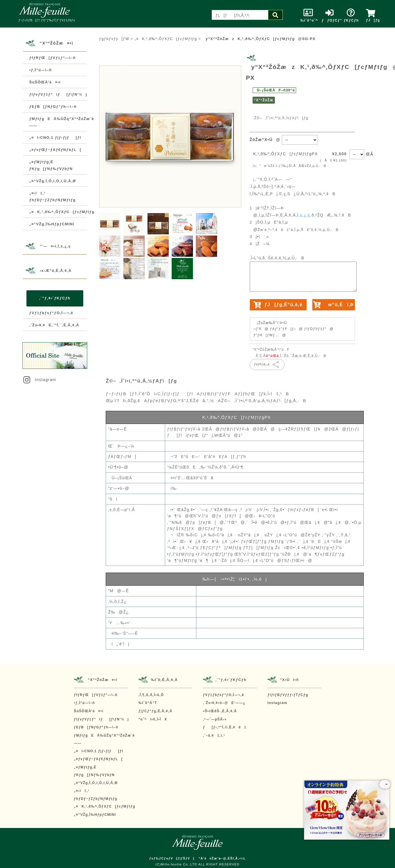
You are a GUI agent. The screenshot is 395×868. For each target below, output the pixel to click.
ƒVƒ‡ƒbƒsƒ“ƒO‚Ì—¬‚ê (51, 313)
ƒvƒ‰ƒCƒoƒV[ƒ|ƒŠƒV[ (172, 858)
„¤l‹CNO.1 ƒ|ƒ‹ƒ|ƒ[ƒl (55, 137)
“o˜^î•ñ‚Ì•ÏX (153, 719)
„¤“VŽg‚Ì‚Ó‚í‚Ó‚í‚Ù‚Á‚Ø (53, 181)
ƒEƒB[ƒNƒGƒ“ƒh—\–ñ (53, 107)
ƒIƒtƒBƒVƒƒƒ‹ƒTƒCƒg (288, 695)
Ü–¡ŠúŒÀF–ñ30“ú (275, 90)
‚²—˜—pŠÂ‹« (215, 719)
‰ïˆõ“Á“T (148, 703)
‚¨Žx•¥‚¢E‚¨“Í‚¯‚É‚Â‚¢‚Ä (54, 325)
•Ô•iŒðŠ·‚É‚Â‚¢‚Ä (220, 711)
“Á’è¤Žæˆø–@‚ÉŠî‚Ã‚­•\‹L (222, 858)
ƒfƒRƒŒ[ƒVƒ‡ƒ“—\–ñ (53, 58)
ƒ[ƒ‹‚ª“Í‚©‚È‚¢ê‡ (225, 727)
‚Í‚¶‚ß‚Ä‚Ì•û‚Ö (151, 695)
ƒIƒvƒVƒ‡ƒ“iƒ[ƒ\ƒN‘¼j (58, 94)
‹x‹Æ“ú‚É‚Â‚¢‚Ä (56, 271)
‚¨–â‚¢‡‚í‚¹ (214, 735)
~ (385, 784)
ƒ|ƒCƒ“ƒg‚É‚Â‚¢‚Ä (155, 711)
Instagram (39, 380)
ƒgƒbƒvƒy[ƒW (114, 39)
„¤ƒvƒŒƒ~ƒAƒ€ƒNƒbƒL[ (55, 150)
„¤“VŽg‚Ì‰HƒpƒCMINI (52, 224)
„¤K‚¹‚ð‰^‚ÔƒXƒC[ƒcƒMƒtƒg (62, 212)
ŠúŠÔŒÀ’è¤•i (45, 82)
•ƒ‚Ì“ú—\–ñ (40, 70)
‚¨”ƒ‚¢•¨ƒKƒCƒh (55, 298)
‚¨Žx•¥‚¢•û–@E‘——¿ (224, 703)
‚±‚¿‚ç (304, 215)
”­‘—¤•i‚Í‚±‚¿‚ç (55, 246)
